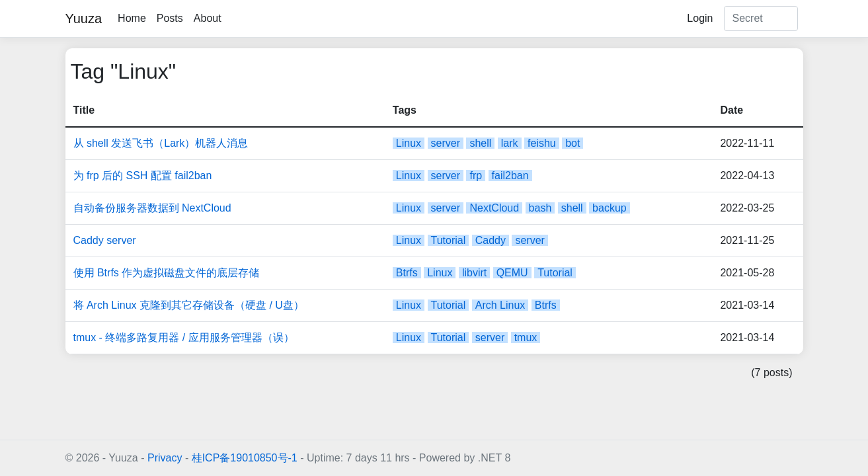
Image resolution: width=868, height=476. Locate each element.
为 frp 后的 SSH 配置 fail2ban (143, 176)
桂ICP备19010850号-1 (245, 458)
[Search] (761, 19)
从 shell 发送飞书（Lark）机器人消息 (161, 143)
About (208, 18)
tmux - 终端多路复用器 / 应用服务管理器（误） (184, 337)
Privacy (165, 458)
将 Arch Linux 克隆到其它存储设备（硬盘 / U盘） (189, 305)
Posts (170, 18)
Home (132, 18)
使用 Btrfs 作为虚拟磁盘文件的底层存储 (167, 273)
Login (700, 18)
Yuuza (84, 19)
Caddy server (105, 240)
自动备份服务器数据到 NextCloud (152, 208)
